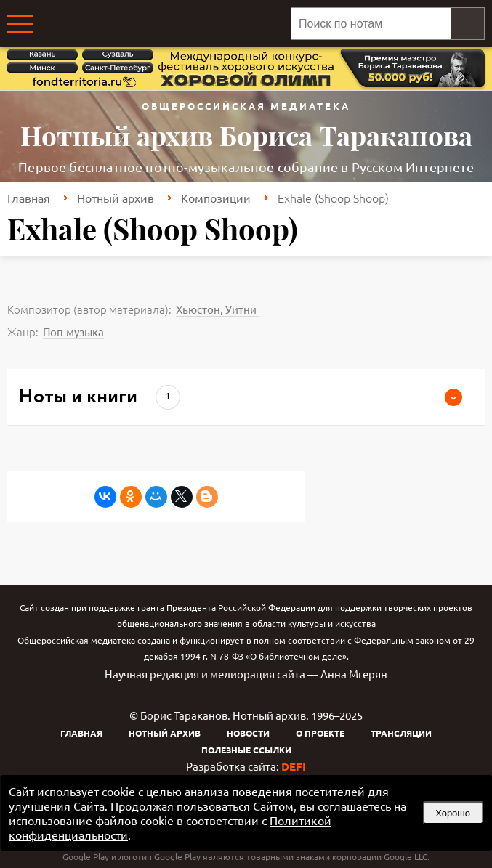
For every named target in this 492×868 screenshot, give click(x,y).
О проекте (320, 733)
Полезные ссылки (246, 750)
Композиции (216, 198)
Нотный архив (116, 198)
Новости (248, 733)
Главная (29, 198)
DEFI (294, 766)
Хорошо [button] (453, 813)
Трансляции (401, 733)
